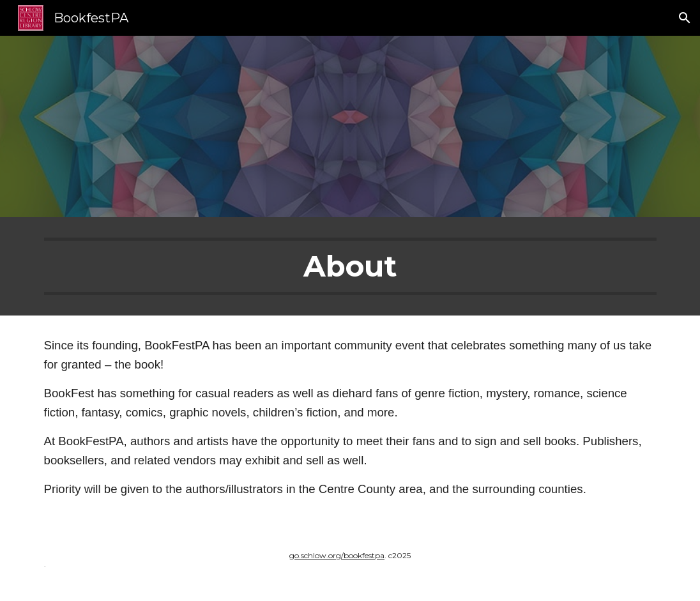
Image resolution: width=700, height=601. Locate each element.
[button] (685, 18)
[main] (350, 266)
